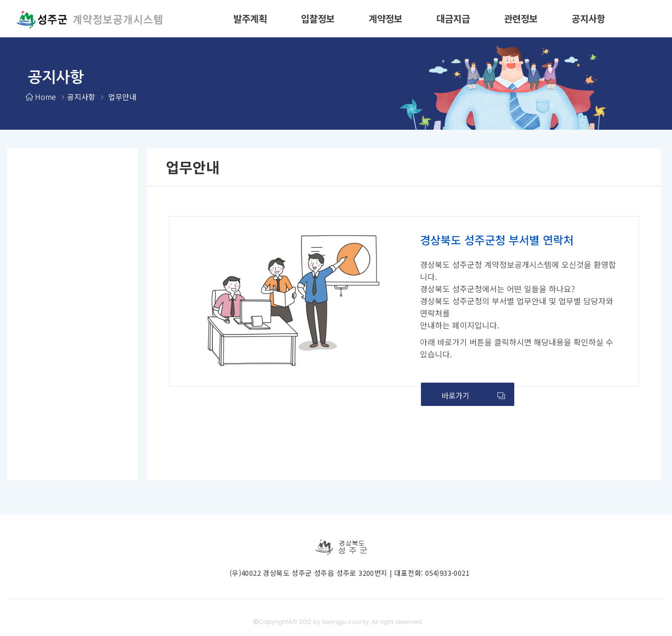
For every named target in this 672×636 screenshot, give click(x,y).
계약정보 (385, 18)
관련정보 (521, 18)
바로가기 (473, 395)
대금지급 (453, 18)
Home (45, 97)
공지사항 (588, 18)
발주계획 (250, 18)
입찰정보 (318, 18)
